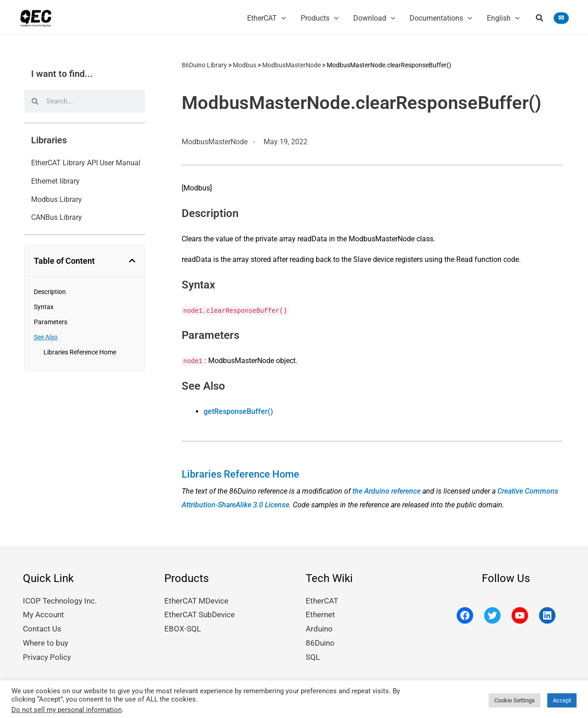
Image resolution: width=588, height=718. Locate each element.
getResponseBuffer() (238, 412)
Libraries (49, 141)
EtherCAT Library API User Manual (86, 163)
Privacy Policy (46, 655)
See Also (46, 337)
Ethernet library (55, 182)
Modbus (245, 65)
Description (50, 292)
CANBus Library (57, 218)
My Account (42, 615)
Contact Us (40, 628)
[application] (281, 16)
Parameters (51, 322)
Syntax (44, 307)
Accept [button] (562, 698)
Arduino (318, 628)
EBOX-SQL (181, 628)
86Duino (319, 642)
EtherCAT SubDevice (197, 615)
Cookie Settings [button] (515, 698)
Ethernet (319, 615)
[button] (540, 17)
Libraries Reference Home (80, 353)
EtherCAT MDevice (194, 601)
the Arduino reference (386, 492)
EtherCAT (321, 601)
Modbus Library (57, 199)
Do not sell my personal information (67, 707)
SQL (313, 655)
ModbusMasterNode (291, 65)
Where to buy (44, 642)
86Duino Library (204, 65)
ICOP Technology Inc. (57, 601)
